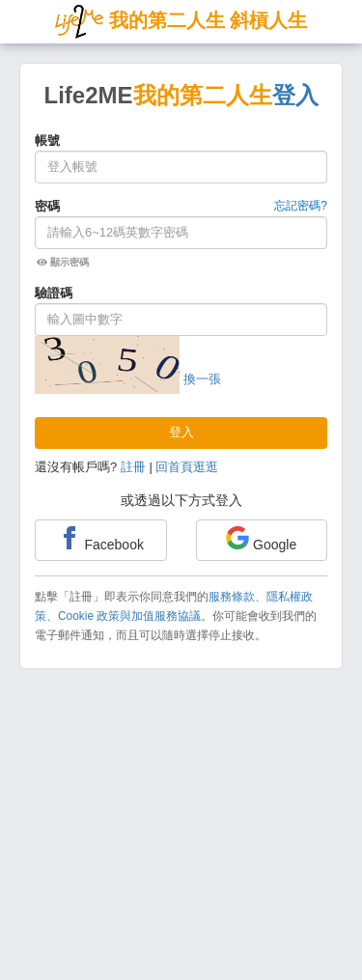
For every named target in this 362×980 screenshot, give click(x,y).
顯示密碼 (63, 262)
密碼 (47, 206)
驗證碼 (54, 293)
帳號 (47, 140)
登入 (181, 432)
